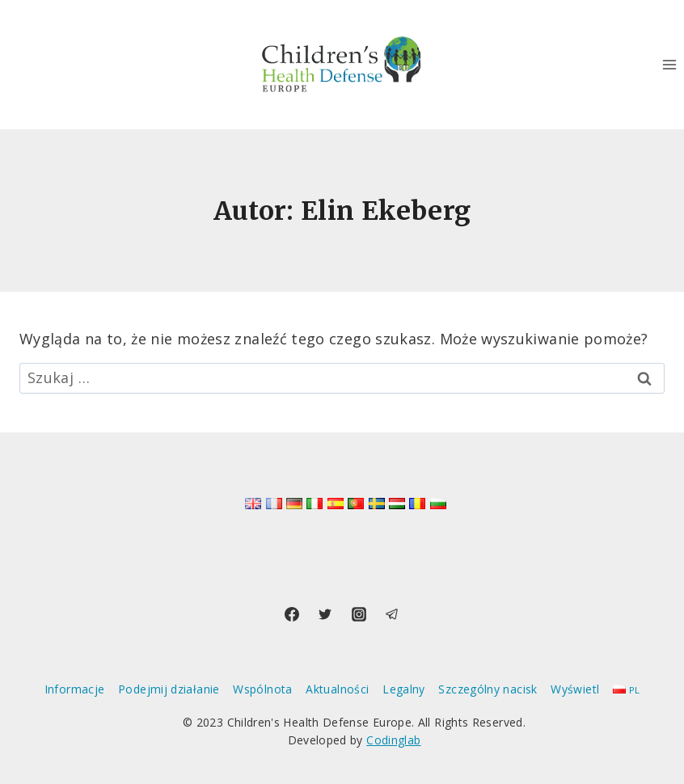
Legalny (404, 689)
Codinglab (393, 740)
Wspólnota (262, 689)
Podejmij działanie (169, 689)
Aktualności (337, 689)
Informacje (75, 689)
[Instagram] (359, 614)
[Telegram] (392, 614)
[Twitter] (325, 614)
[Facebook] (292, 614)
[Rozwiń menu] (669, 64)
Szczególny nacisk (488, 689)
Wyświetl (575, 689)
